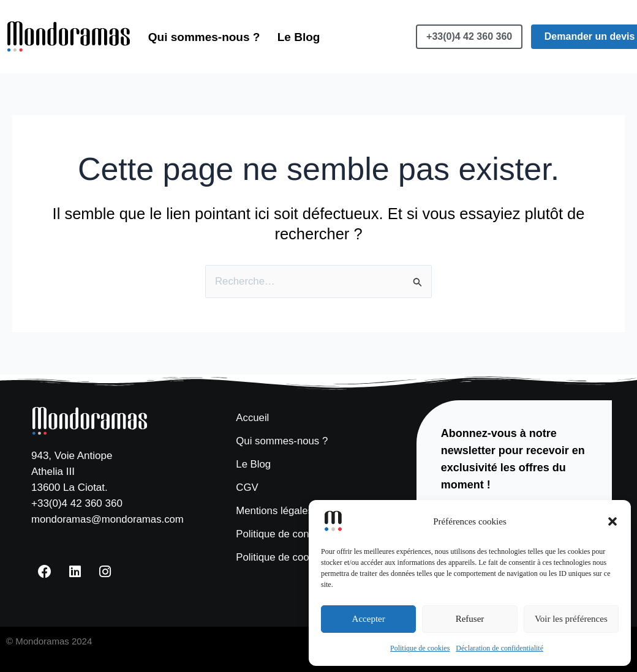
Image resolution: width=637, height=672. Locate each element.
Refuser (470, 619)
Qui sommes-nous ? (205, 22)
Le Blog (170, 52)
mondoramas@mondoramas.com (109, 519)
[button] (612, 521)
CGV (247, 487)
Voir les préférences (571, 619)
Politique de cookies (420, 648)
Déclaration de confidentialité (499, 648)
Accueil (253, 417)
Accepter (369, 619)
